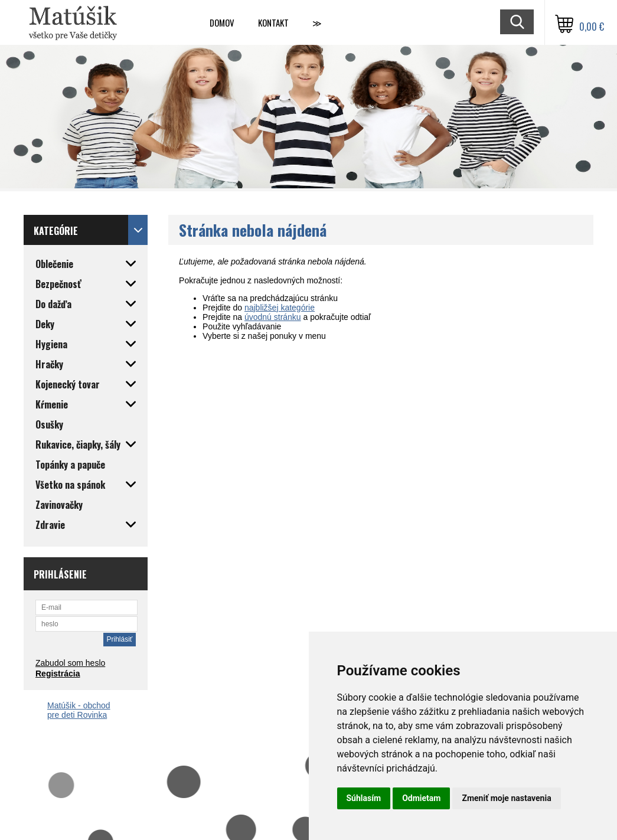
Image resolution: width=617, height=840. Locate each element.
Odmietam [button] (421, 798)
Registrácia (58, 674)
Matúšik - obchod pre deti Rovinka (79, 710)
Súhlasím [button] (364, 798)
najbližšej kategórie (280, 308)
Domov (222, 22)
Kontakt (273, 22)
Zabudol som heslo (70, 663)
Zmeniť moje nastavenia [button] (506, 798)
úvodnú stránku (273, 317)
